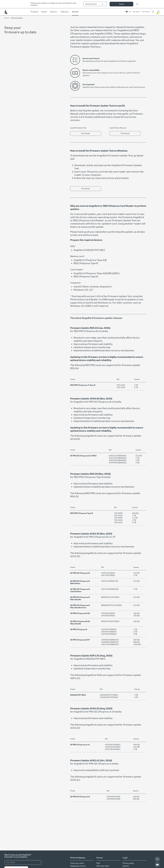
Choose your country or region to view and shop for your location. (53, 4)
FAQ (98, 863)
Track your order (77, 863)
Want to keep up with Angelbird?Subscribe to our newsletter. (18, 856)
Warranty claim (103, 866)
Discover (54, 12)
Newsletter (137, 12)
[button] (128, 12)
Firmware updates (17, 18)
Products (35, 12)
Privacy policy (128, 863)
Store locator (146, 12)
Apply (121, 4)
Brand (44, 12)
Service (75, 12)
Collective (65, 12)
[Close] (137, 4)
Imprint (126, 866)
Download (86, 133)
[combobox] (95, 4)
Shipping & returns (78, 866)
